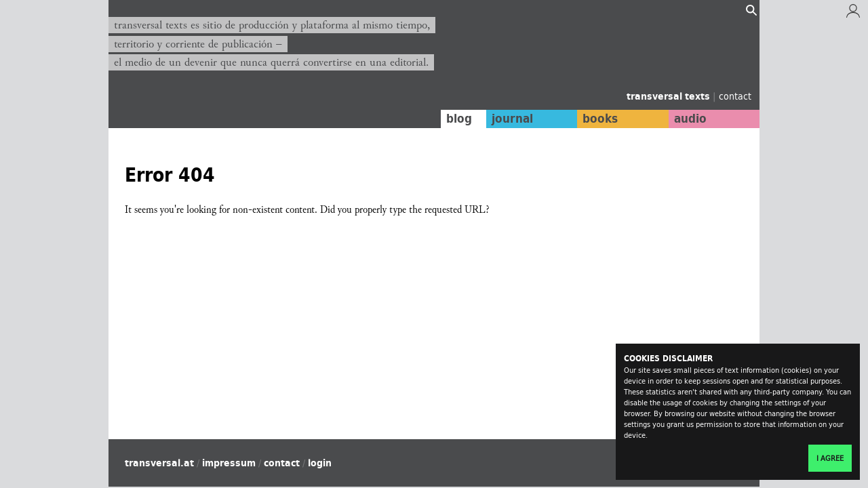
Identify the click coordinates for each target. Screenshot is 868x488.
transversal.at (159, 463)
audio (690, 119)
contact (735, 96)
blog (459, 119)
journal (512, 119)
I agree (830, 458)
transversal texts (670, 96)
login (320, 463)
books (600, 119)
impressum (229, 463)
